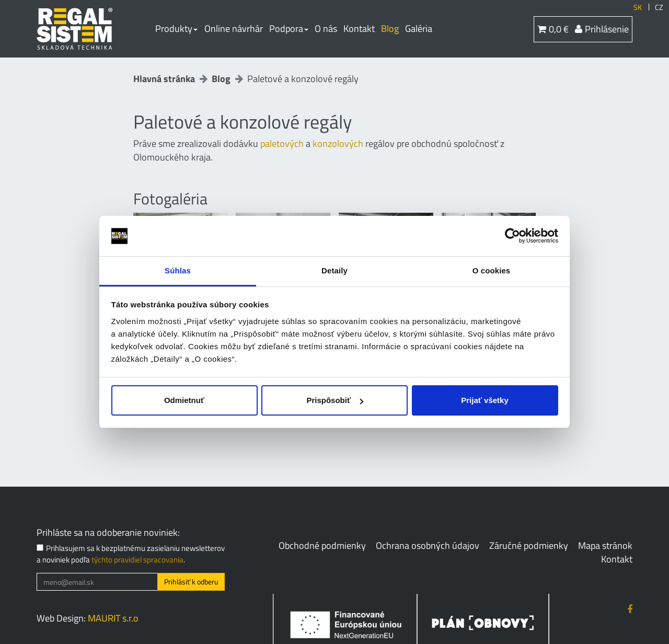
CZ (659, 7)
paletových (282, 143)
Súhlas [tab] (178, 271)
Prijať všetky (485, 400)
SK (638, 7)
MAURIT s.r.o (113, 618)
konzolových (338, 143)
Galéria (419, 28)
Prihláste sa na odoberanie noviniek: (108, 533)
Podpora (289, 28)
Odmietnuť (184, 400)
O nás (326, 28)
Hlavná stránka (164, 79)
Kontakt (359, 28)
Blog (390, 28)
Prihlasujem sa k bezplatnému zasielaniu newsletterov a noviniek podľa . (131, 554)
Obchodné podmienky (322, 545)
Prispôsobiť (335, 400)
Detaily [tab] (334, 271)
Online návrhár (234, 28)
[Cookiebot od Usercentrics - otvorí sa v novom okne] (512, 236)
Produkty (176, 28)
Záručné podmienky (529, 545)
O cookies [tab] (492, 271)
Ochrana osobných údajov (428, 545)
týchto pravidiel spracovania (137, 560)
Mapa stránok (605, 545)
